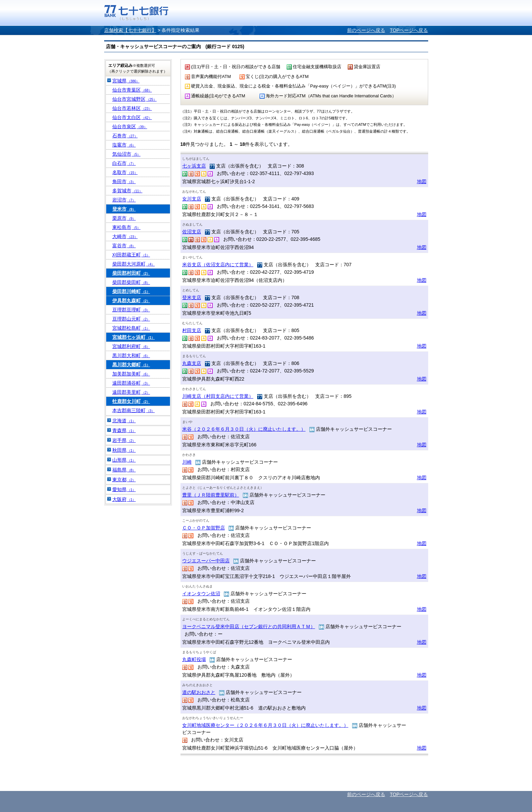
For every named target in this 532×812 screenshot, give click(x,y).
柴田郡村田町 (131, 273)
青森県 (124, 430)
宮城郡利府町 (131, 346)
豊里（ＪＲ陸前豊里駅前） (211, 495)
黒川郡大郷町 (131, 365)
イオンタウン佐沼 (201, 594)
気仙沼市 (127, 154)
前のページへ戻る (366, 30)
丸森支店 (192, 363)
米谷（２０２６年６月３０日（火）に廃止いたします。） (244, 429)
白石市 (124, 163)
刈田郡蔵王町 (131, 255)
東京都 (124, 480)
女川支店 (192, 199)
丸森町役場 (194, 659)
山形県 (124, 460)
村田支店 (192, 330)
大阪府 (124, 499)
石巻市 (125, 136)
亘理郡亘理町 (131, 310)
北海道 (124, 421)
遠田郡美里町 (131, 392)
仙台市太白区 (132, 117)
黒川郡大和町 (131, 355)
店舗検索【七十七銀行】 (130, 30)
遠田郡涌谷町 (131, 383)
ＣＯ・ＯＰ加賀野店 (204, 528)
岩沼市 (124, 200)
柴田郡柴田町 (131, 282)
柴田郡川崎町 (131, 291)
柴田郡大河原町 (134, 264)
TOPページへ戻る (409, 30)
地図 (422, 181)
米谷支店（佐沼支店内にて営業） (218, 265)
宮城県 (126, 81)
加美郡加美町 (131, 374)
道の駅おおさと (199, 692)
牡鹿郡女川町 (131, 401)
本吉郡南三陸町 (134, 410)
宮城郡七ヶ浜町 (134, 337)
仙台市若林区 (132, 108)
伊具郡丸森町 (131, 301)
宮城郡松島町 (131, 328)
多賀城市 (127, 191)
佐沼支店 (192, 232)
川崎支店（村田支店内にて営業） (218, 396)
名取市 (125, 172)
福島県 (124, 470)
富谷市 (124, 246)
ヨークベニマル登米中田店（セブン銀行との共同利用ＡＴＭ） (249, 626)
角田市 (124, 181)
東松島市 (127, 227)
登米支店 (192, 297)
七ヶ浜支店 (194, 166)
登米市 (124, 209)
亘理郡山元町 (131, 319)
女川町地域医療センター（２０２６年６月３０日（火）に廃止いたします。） (265, 725)
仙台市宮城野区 (135, 99)
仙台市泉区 (130, 127)
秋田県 (124, 450)
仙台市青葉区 (132, 90)
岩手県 (124, 440)
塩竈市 (124, 145)
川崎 (187, 462)
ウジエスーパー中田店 (206, 561)
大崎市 (125, 236)
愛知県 (124, 489)
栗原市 (124, 218)
